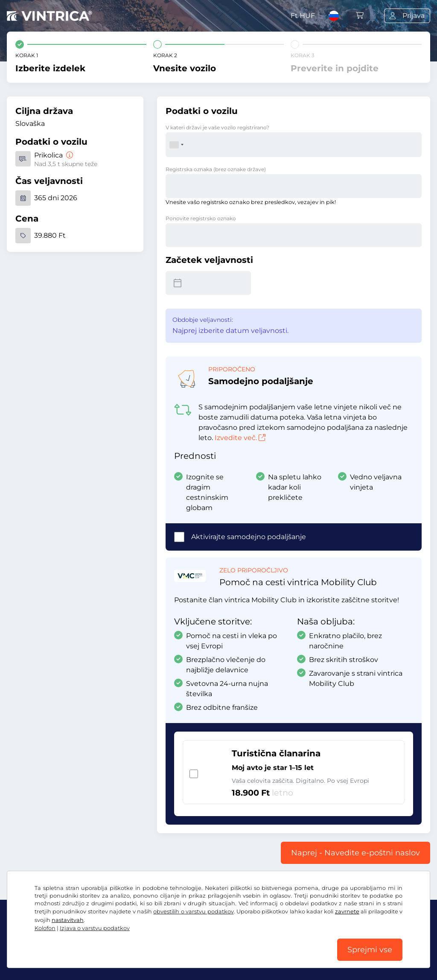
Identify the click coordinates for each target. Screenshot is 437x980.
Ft (303, 16)
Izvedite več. (240, 438)
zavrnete (347, 911)
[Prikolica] (69, 155)
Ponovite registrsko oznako (201, 218)
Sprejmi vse (370, 950)
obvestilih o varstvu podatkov (193, 911)
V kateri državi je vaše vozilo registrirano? (217, 127)
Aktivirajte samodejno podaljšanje (249, 537)
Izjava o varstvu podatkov (95, 928)
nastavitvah (68, 920)
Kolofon (45, 928)
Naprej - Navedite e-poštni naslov (355, 853)
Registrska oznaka (216, 169)
